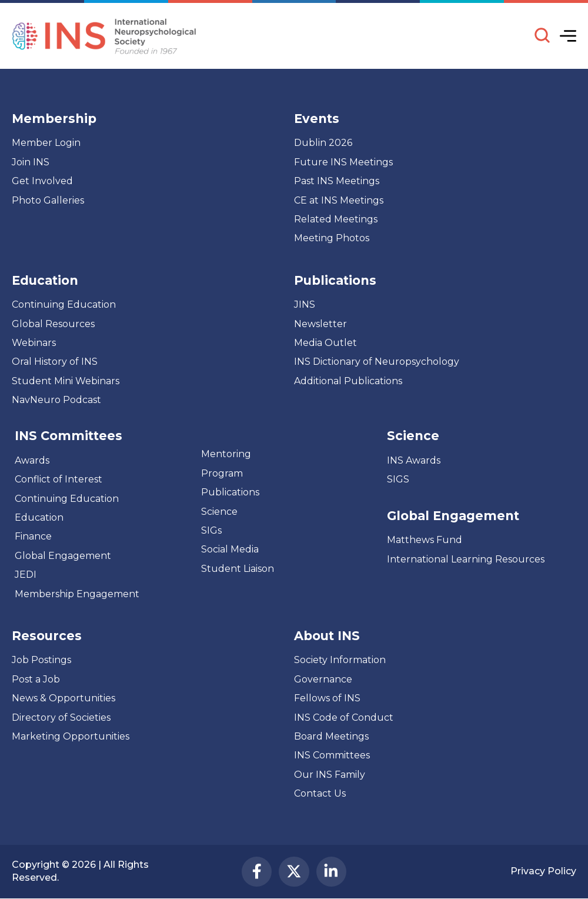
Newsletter (320, 324)
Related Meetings (336, 219)
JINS (305, 304)
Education (39, 517)
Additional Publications (348, 381)
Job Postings (41, 660)
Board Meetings (331, 736)
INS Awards (414, 460)
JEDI (26, 575)
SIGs (211, 530)
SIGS (398, 479)
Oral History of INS (55, 362)
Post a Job (36, 679)
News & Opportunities (64, 698)
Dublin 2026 (323, 143)
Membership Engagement (77, 594)
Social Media (230, 549)
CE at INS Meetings (339, 200)
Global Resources (53, 324)
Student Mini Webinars (66, 381)
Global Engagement (63, 556)
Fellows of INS (327, 698)
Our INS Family (330, 775)
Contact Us (320, 793)
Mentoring (226, 454)
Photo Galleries (48, 200)
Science (219, 512)
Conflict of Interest (59, 479)
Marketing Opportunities (71, 736)
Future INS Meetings (343, 162)
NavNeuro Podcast (56, 400)
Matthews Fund (425, 540)
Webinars (34, 343)
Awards (32, 460)
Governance (323, 679)
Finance (33, 536)
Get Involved (42, 181)
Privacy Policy (543, 871)
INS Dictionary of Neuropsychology (377, 362)
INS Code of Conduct (344, 717)
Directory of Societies (61, 717)
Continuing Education (64, 304)
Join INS (31, 162)
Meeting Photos (332, 238)
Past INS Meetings (337, 181)
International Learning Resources (466, 559)
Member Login (46, 143)
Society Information (340, 660)
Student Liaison (238, 569)
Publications (230, 492)
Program (222, 473)
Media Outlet (325, 343)
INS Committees (69, 436)
